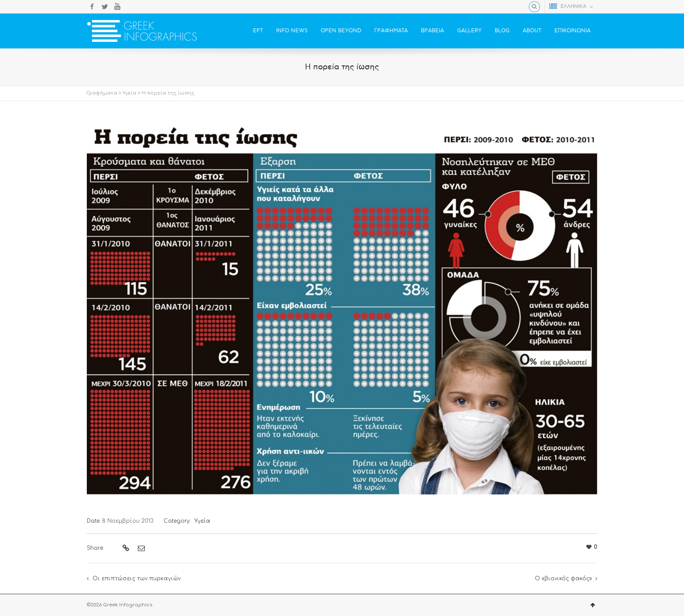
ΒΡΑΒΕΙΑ (433, 31)
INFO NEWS (292, 31)
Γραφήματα (102, 93)
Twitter (105, 7)
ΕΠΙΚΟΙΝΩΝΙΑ (573, 31)
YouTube (117, 7)
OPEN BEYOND (341, 31)
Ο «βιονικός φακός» (563, 579)
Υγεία (130, 93)
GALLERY (469, 31)
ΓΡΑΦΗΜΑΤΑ (391, 31)
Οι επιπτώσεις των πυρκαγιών (137, 579)
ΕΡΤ (258, 31)
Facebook (92, 7)
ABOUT (532, 31)
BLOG (502, 31)
